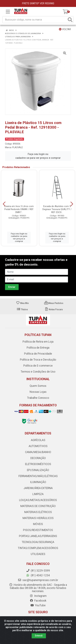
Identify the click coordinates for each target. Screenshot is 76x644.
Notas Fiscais (54, 309)
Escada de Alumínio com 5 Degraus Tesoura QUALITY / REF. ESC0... (57, 209)
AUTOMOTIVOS (38, 446)
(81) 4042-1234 (38, 575)
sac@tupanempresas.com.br (38, 580)
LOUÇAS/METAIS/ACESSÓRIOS (38, 500)
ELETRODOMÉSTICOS (38, 464)
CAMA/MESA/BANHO (38, 452)
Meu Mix (22, 303)
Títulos (22, 309)
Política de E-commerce (38, 366)
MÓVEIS (38, 524)
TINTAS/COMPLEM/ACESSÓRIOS (38, 548)
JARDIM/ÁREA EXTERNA (38, 488)
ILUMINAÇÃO (38, 482)
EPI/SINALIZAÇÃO (38, 470)
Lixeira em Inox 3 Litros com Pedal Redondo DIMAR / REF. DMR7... (19, 209)
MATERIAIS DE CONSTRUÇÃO (38, 506)
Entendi (39, 636)
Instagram (38, 596)
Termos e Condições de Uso (38, 372)
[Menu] (8, 12)
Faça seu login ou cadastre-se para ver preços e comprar (38, 156)
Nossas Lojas (38, 392)
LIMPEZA (38, 494)
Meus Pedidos (54, 303)
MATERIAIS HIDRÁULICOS (38, 518)
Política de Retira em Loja (38, 342)
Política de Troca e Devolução (38, 360)
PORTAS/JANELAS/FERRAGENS (38, 536)
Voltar (65, 29)
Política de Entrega (38, 348)
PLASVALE (18, 147)
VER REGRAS (47, 3)
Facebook (38, 601)
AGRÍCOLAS (38, 440)
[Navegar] (4, 204)
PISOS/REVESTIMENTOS (38, 530)
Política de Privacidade (38, 354)
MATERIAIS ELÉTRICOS (38, 512)
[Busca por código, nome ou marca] (35, 20)
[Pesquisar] (70, 20)
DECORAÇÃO (38, 458)
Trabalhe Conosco (38, 398)
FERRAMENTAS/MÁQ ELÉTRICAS (38, 476)
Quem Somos (38, 386)
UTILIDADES (38, 554)
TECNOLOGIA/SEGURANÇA (38, 542)
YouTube (38, 605)
